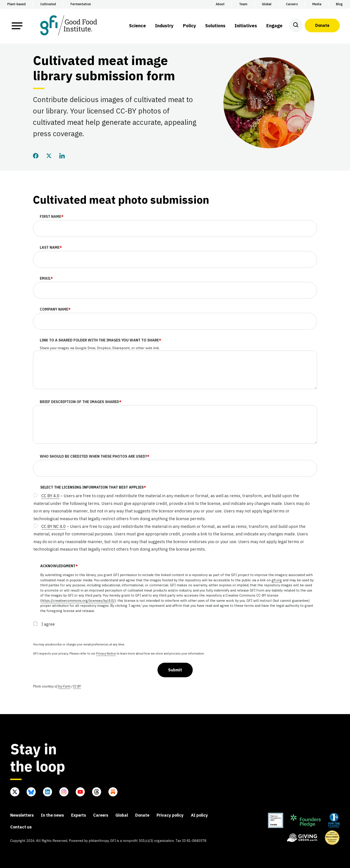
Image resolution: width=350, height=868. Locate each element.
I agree (48, 624)
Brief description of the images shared (81, 402)
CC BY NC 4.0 (54, 526)
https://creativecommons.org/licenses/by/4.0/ (78, 601)
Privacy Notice (106, 653)
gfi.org (277, 580)
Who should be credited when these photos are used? (95, 456)
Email (46, 278)
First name (52, 216)
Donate (322, 25)
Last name (51, 247)
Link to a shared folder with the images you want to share (100, 340)
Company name (55, 309)
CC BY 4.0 (50, 496)
